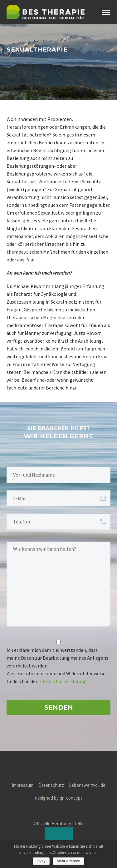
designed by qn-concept (59, 798)
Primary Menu (106, 12)
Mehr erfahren (68, 861)
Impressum (23, 785)
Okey (41, 861)
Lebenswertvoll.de (87, 785)
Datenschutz (51, 785)
